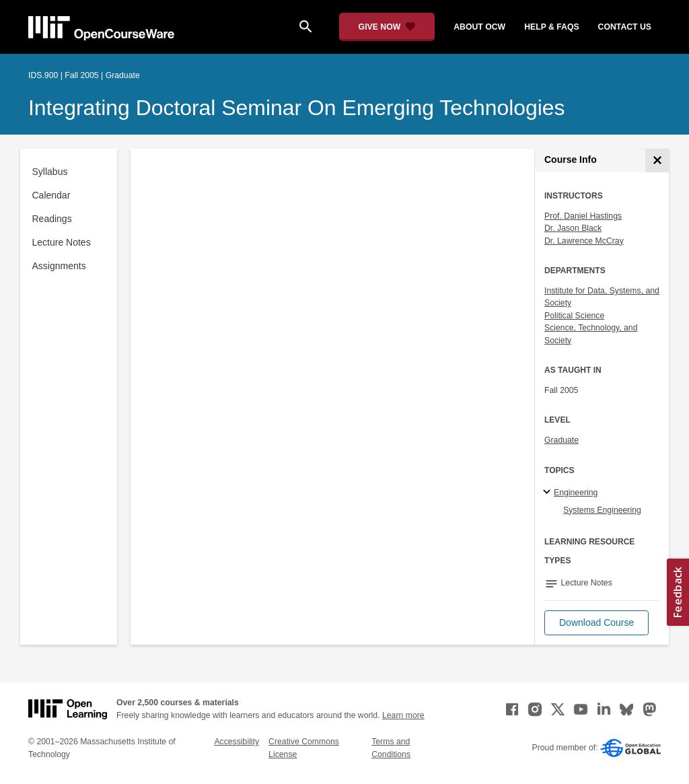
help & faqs (551, 27)
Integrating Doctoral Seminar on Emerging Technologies (297, 108)
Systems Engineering (602, 510)
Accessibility (237, 742)
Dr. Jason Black (573, 228)
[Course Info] (657, 161)
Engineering (576, 493)
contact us (625, 27)
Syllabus (50, 172)
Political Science (574, 316)
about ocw (479, 27)
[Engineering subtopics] (549, 493)
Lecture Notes (62, 242)
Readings (52, 219)
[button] (596, 623)
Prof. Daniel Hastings (583, 216)
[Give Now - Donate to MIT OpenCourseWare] (387, 27)
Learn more (403, 715)
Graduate (561, 440)
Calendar (51, 195)
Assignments (59, 266)
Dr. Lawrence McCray (584, 241)
